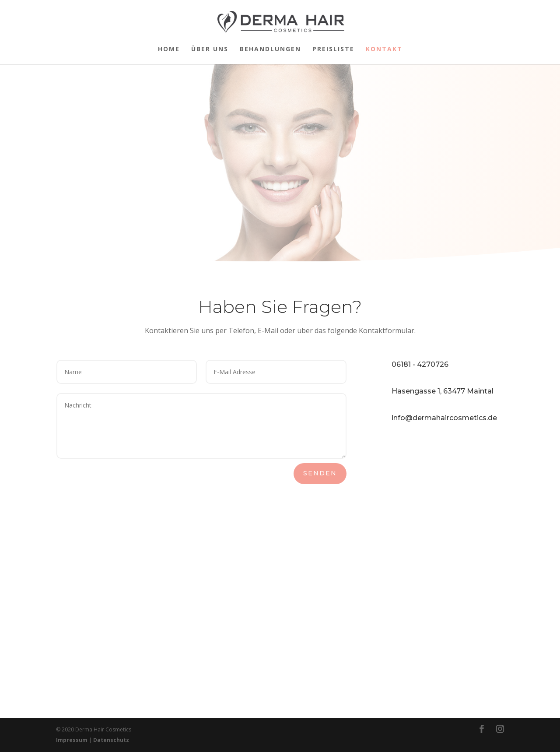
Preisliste (333, 49)
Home (169, 49)
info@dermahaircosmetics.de (444, 418)
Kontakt (384, 49)
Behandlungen (270, 49)
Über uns (210, 49)
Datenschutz (111, 740)
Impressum (72, 740)
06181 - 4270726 (420, 364)
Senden (320, 473)
